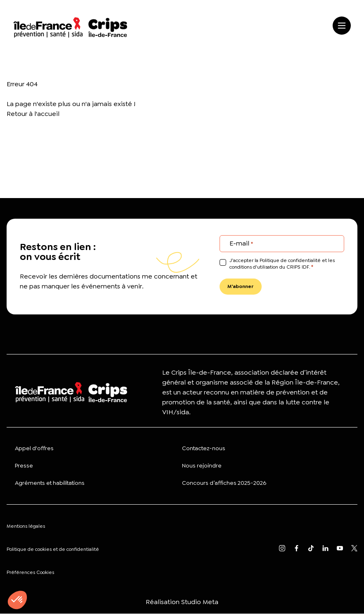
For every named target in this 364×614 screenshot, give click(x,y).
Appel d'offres (34, 449)
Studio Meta (200, 602)
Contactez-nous (204, 449)
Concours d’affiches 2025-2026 (224, 483)
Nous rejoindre (202, 466)
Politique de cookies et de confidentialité (53, 550)
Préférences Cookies (30, 573)
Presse (24, 466)
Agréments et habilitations (50, 483)
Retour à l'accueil (33, 114)
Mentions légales (26, 527)
